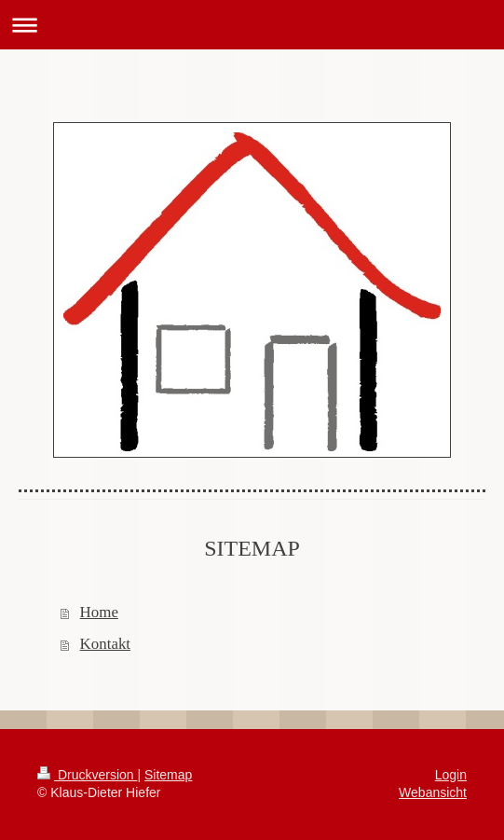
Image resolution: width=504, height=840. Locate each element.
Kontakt (105, 644)
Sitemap (168, 775)
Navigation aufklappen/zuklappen (252, 25)
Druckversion (87, 775)
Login (451, 775)
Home (99, 612)
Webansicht (433, 792)
